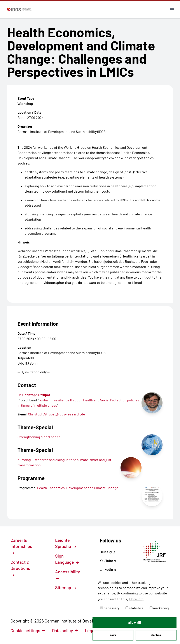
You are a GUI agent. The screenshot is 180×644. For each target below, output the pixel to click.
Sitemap (66, 587)
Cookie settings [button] (28, 630)
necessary (110, 608)
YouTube (108, 561)
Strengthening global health (39, 437)
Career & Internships (21, 546)
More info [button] (136, 599)
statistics (135, 608)
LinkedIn (108, 569)
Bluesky (107, 552)
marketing (159, 608)
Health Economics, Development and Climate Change (78, 488)
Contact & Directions (20, 568)
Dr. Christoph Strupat (34, 395)
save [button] (113, 635)
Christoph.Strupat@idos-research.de (57, 414)
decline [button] (156, 635)
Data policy (65, 630)
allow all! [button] (135, 622)
